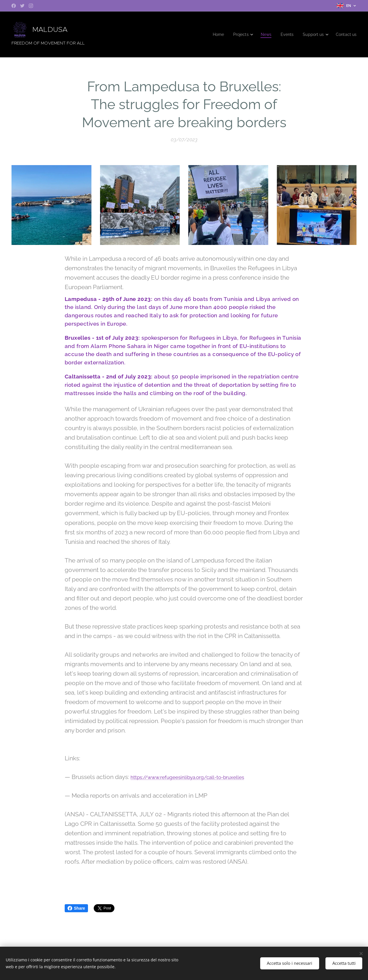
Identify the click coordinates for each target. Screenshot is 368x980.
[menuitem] (213, 34)
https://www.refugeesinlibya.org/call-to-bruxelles (187, 777)
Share (76, 908)
